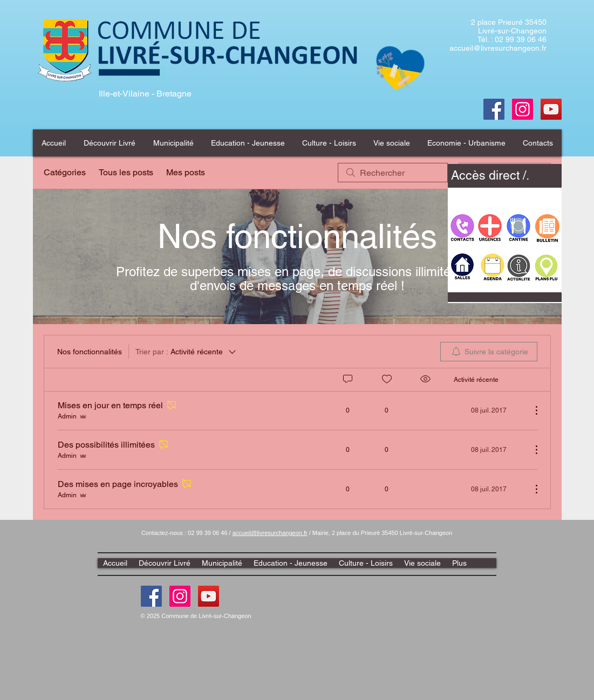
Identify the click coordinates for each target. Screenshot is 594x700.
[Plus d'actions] (531, 410)
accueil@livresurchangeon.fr (498, 48)
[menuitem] (489, 352)
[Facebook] (494, 109)
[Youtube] (551, 109)
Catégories (65, 172)
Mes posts (186, 172)
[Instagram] (180, 596)
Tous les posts (126, 172)
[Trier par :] (186, 352)
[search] (393, 173)
